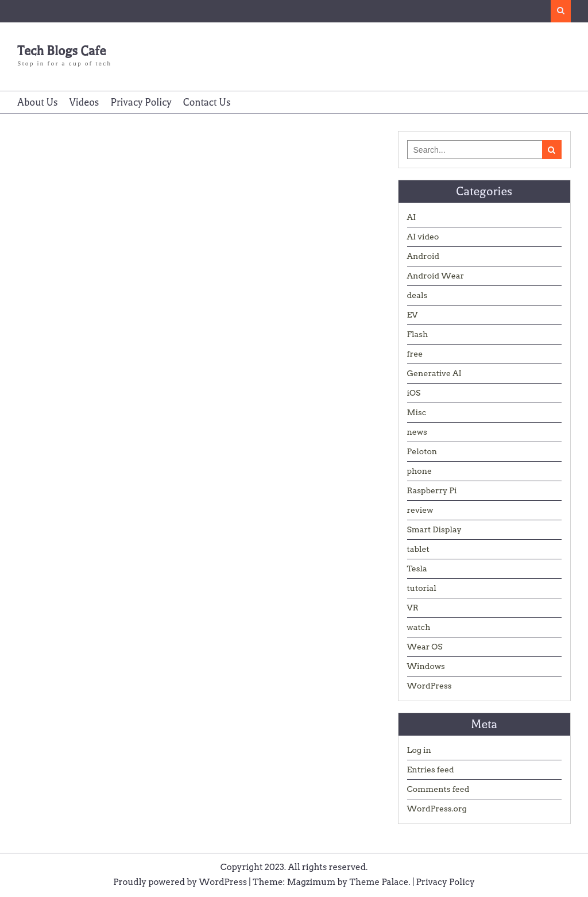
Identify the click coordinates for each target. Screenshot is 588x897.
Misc (417, 412)
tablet (418, 549)
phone (420, 471)
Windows (426, 666)
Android (423, 256)
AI (412, 217)
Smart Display (434, 529)
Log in (419, 750)
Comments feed (438, 789)
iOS (414, 393)
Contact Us (207, 102)
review (420, 510)
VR (413, 608)
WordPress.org (437, 809)
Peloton (422, 451)
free (415, 354)
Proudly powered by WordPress (180, 882)
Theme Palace (379, 882)
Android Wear (436, 276)
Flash (418, 334)
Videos (84, 102)
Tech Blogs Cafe (61, 51)
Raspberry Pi (432, 490)
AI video (423, 237)
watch (419, 627)
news (417, 432)
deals (417, 295)
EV (413, 315)
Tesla (417, 569)
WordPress (430, 686)
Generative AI (434, 373)
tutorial (422, 588)
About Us (37, 102)
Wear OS (425, 647)
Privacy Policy (141, 102)
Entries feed (431, 770)
